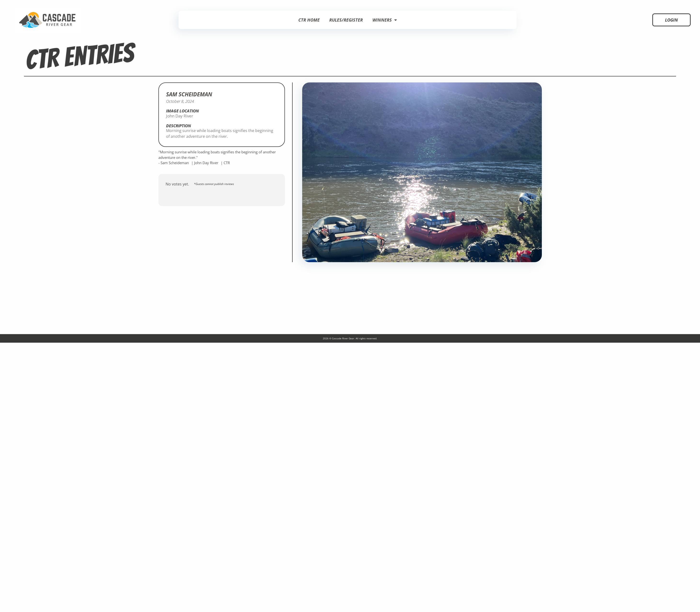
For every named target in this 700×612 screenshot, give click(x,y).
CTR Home (309, 20)
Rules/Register (346, 20)
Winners (385, 20)
